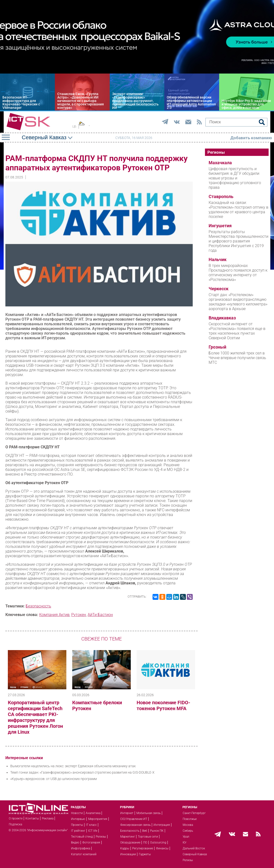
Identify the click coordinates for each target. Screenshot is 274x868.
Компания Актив (54, 615)
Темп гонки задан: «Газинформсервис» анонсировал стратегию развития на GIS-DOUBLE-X (82, 772)
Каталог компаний (84, 854)
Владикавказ (222, 318)
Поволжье (190, 819)
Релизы (101, 837)
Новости (77, 813)
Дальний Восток (194, 848)
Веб (145, 831)
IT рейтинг (78, 831)
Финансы (162, 848)
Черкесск (219, 289)
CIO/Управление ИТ (134, 819)
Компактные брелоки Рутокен (97, 705)
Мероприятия (98, 819)
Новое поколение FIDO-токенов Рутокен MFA (163, 705)
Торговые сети (148, 837)
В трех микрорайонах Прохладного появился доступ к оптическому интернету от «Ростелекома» (238, 273)
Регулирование (143, 848)
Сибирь (188, 831)
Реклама (48, 818)
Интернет (127, 813)
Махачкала (220, 163)
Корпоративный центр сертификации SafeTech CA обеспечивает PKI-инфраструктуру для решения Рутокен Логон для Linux (35, 717)
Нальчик (218, 260)
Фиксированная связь (135, 825)
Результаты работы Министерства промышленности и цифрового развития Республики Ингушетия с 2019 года (238, 241)
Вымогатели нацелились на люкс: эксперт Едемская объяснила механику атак (73, 766)
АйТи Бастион (100, 615)
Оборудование (130, 843)
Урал (186, 837)
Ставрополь (221, 197)
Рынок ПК (157, 831)
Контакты (32, 818)
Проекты (77, 825)
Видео (75, 843)
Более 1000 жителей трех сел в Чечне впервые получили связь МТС (237, 358)
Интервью (78, 819)
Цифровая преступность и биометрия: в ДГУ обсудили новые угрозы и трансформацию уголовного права (235, 178)
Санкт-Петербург (194, 813)
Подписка (15, 824)
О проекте (16, 818)
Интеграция (162, 825)
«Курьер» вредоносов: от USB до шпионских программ (54, 779)
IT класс (91, 825)
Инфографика (81, 848)
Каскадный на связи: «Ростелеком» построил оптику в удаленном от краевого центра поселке (238, 210)
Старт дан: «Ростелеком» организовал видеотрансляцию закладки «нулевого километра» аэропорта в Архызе (238, 302)
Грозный (217, 347)
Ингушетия (220, 226)
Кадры (125, 848)
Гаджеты (145, 854)
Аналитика (93, 813)
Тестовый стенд (82, 837)
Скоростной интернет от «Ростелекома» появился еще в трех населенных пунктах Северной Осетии (237, 331)
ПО (145, 843)
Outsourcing (158, 843)
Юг (185, 843)
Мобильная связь (149, 813)
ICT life (93, 831)
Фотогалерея (91, 843)
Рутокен (79, 615)
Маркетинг (128, 837)
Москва (188, 825)
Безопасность (38, 606)
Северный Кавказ (195, 854)
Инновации (128, 854)
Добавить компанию (251, 138)
